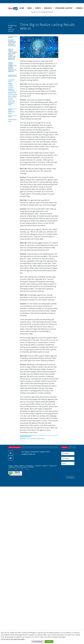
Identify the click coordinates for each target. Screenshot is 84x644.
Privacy (27, 469)
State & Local (22, 467)
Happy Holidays (12, 95)
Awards (12, 467)
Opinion (38, 466)
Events (38, 8)
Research (48, 8)
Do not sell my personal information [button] (13, 639)
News (30, 8)
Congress (11, 87)
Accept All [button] (49, 642)
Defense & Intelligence (11, 90)
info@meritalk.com (28, 454)
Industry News (12, 97)
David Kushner (12, 119)
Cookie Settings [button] (37, 642)
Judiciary (11, 99)
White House (11, 101)
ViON (10, 121)
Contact (22, 469)
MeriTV (45, 466)
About (10, 469)
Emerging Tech (25, 439)
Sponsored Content (64, 8)
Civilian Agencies (11, 84)
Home (22, 8)
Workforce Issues (11, 104)
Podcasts (53, 466)
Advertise (15, 469)
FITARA (31, 467)
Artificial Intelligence (38, 439)
